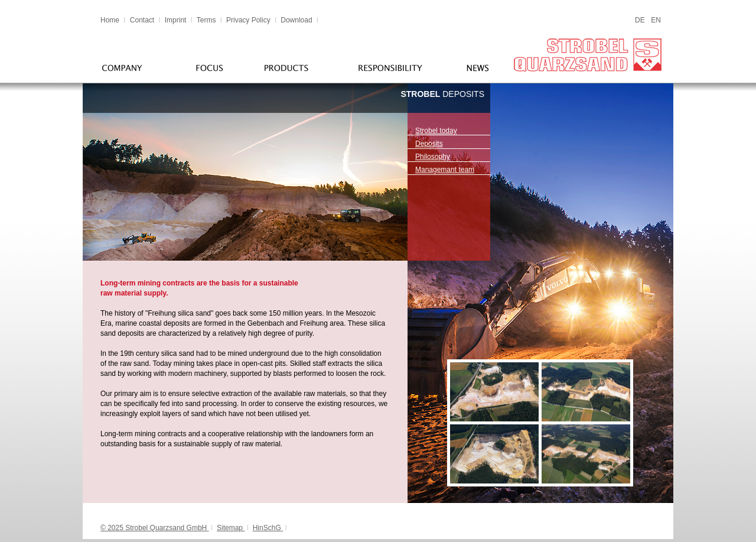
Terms (207, 20)
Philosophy (433, 157)
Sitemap (230, 528)
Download (296, 20)
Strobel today (436, 131)
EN (656, 20)
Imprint (176, 20)
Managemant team (445, 170)
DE (640, 20)
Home (110, 20)
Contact (142, 20)
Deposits (429, 144)
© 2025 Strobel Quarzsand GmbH (154, 528)
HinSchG (267, 528)
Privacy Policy (248, 20)
